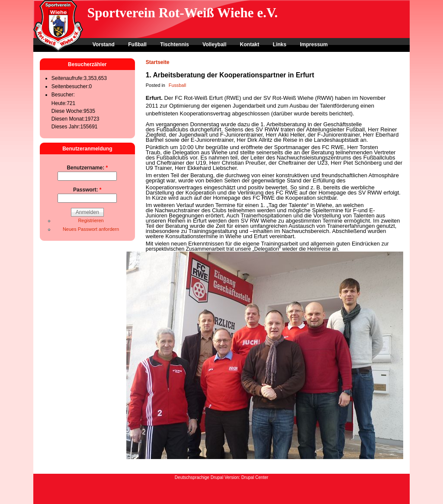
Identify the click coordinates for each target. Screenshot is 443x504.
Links (280, 45)
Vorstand (104, 45)
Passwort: (87, 190)
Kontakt (250, 45)
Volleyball (214, 45)
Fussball (177, 85)
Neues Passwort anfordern (91, 229)
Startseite (158, 62)
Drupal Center (255, 477)
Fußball (137, 45)
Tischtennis (174, 45)
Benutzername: (87, 168)
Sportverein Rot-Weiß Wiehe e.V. (183, 13)
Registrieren (91, 220)
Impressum (314, 45)
